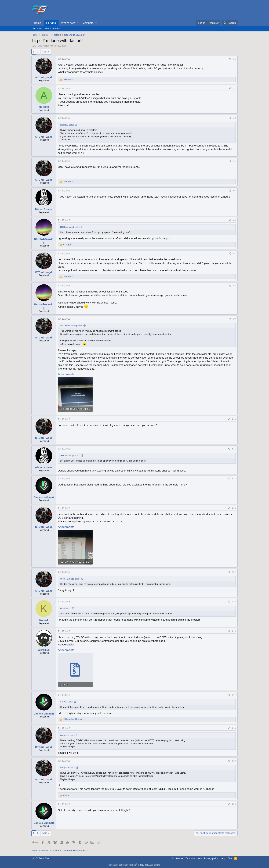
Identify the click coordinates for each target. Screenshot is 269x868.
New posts (37, 29)
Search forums (52, 29)
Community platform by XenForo (134, 865)
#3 (235, 118)
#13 (234, 508)
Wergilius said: (67, 735)
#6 (235, 220)
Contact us (177, 858)
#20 (234, 804)
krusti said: (66, 608)
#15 (234, 602)
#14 (234, 572)
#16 (234, 631)
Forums (51, 23)
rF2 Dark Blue (41, 858)
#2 (235, 88)
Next (45, 52)
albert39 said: (67, 125)
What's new (68, 23)
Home (38, 23)
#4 (235, 161)
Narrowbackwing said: (71, 326)
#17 (234, 695)
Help (223, 858)
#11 (234, 449)
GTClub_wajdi (42, 46)
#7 (235, 254)
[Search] (230, 23)
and (72, 719)
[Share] (230, 59)
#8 (235, 286)
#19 (234, 761)
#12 (234, 479)
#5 (235, 191)
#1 (235, 59)
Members (88, 23)
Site (230, 858)
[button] (77, 23)
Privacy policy (211, 858)
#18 (234, 728)
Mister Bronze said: (70, 579)
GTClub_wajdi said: (70, 227)
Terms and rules (194, 858)
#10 (234, 419)
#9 (235, 319)
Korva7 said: (66, 702)
